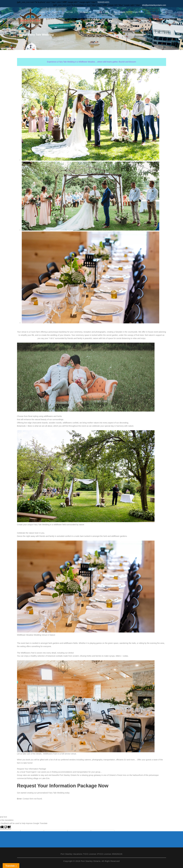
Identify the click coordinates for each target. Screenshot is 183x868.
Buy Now (152, 12)
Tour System (119, 12)
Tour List (69, 12)
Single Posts (138, 12)
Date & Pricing (102, 12)
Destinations (86, 12)
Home (42, 12)
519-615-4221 (103, 2)
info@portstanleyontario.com (154, 5)
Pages (55, 12)
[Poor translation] (7, 827)
